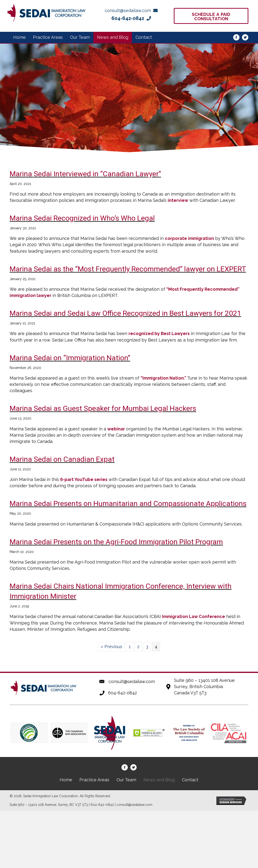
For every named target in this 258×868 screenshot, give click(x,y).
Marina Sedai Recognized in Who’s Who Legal (82, 218)
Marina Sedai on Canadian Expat (62, 459)
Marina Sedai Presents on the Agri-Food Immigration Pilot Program (116, 542)
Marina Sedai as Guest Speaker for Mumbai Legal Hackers (103, 408)
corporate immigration (189, 238)
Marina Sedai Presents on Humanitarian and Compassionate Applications (128, 503)
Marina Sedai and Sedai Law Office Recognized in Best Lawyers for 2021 (125, 313)
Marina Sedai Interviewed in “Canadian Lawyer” (85, 174)
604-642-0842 (123, 693)
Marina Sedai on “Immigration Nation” (70, 358)
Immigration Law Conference (193, 616)
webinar (116, 429)
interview (178, 200)
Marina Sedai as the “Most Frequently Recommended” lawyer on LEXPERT (128, 269)
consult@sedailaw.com (132, 681)
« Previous (111, 647)
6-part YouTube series (84, 479)
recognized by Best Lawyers (159, 333)
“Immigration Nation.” (163, 378)
